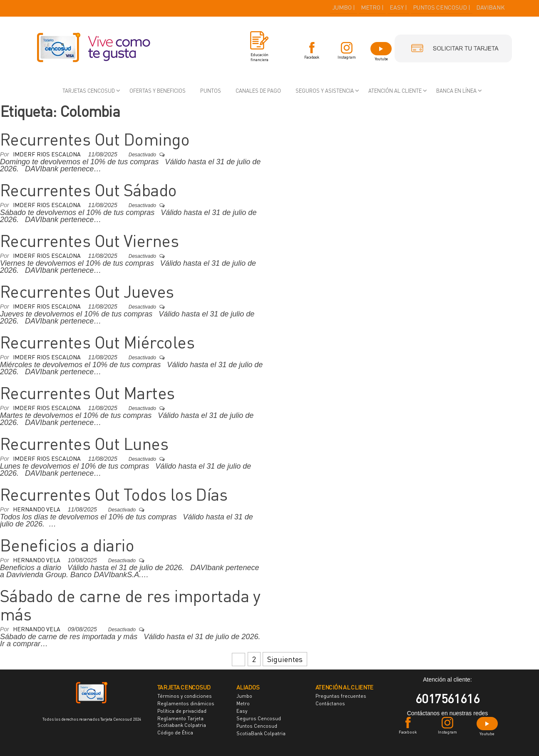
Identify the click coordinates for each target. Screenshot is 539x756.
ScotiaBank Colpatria (261, 733)
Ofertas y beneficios (158, 91)
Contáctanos (330, 703)
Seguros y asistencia (325, 91)
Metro (243, 703)
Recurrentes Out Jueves (87, 292)
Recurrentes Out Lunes (84, 444)
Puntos (211, 91)
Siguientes (285, 659)
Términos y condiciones (185, 696)
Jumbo (244, 696)
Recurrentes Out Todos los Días (114, 494)
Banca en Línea (456, 91)
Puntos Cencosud (257, 726)
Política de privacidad (182, 711)
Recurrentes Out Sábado (88, 190)
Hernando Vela (37, 509)
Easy (242, 711)
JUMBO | (344, 7)
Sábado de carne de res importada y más (130, 605)
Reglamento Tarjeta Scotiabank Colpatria (182, 722)
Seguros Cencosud (259, 718)
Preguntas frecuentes (341, 696)
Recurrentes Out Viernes (89, 241)
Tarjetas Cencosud (89, 91)
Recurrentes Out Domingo (95, 139)
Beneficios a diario (67, 545)
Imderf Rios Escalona (47, 154)
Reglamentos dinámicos (186, 703)
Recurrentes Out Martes (87, 393)
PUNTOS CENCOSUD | (442, 7)
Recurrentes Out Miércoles (97, 342)
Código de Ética (175, 733)
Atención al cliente (395, 91)
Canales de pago (258, 91)
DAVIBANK (491, 7)
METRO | (372, 7)
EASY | (398, 7)
